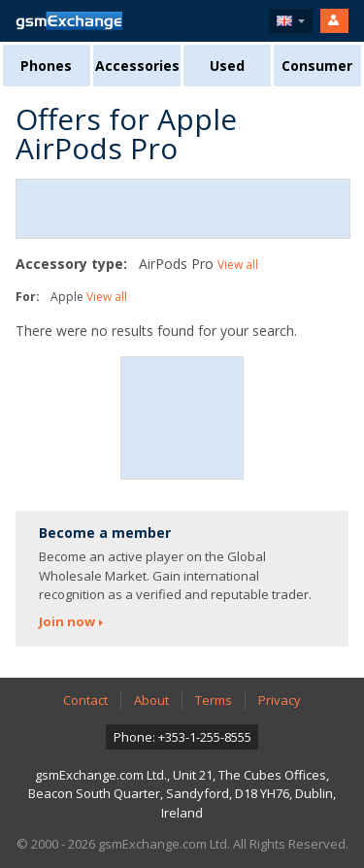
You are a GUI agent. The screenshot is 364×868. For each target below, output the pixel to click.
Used (227, 66)
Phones (46, 66)
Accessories (137, 66)
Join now (67, 621)
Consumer (317, 66)
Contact (85, 700)
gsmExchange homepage (69, 21)
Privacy (280, 700)
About (151, 700)
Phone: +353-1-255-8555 (182, 737)
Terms (214, 700)
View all (238, 265)
